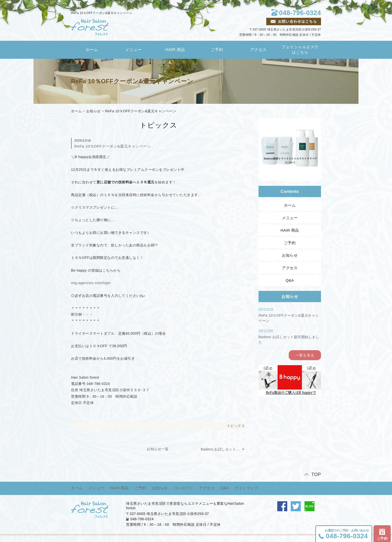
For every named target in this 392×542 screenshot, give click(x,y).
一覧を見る (305, 355)
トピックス (236, 426)
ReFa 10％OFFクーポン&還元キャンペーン (141, 111)
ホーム (92, 50)
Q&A (290, 280)
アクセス (258, 50)
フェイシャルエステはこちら (300, 50)
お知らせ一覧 (158, 449)
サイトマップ (246, 488)
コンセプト (183, 488)
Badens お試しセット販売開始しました (221, 449)
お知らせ (93, 111)
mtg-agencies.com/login (91, 283)
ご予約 (217, 50)
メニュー (133, 50)
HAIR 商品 (175, 50)
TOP (316, 474)
